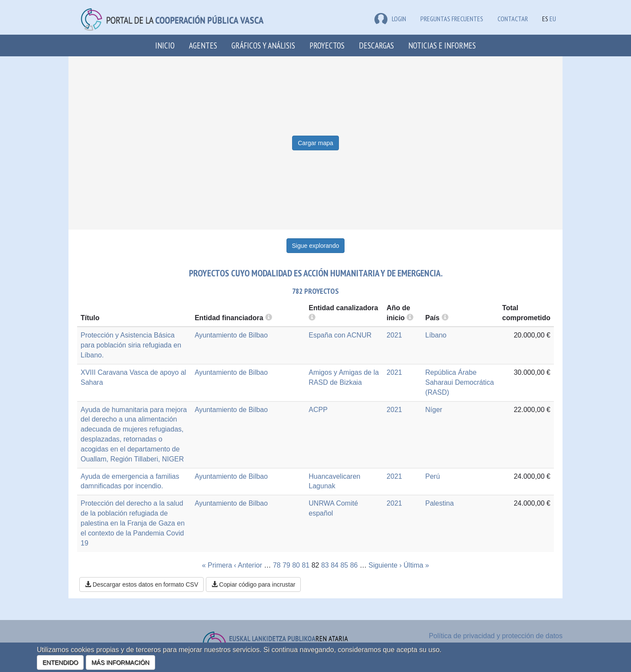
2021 (394, 335)
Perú (433, 476)
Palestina (439, 503)
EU (553, 19)
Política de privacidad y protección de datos (496, 636)
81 (306, 565)
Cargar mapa (315, 143)
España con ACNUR (340, 335)
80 (296, 565)
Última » (416, 565)
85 (344, 565)
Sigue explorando (316, 246)
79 (286, 565)
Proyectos (327, 45)
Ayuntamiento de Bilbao (231, 335)
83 (325, 565)
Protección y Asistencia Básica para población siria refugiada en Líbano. (131, 345)
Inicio (165, 45)
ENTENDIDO (60, 662)
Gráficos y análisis (263, 45)
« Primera (217, 565)
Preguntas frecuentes (452, 19)
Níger (434, 410)
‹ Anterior (248, 565)
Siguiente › (385, 565)
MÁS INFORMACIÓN (120, 662)
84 (335, 565)
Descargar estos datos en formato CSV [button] (141, 584)
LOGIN (390, 19)
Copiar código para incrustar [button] (254, 584)
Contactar (513, 19)
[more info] (410, 318)
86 (354, 565)
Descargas (376, 45)
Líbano (436, 335)
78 (277, 565)
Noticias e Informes (442, 45)
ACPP (318, 410)
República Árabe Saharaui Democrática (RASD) (459, 382)
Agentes (203, 45)
